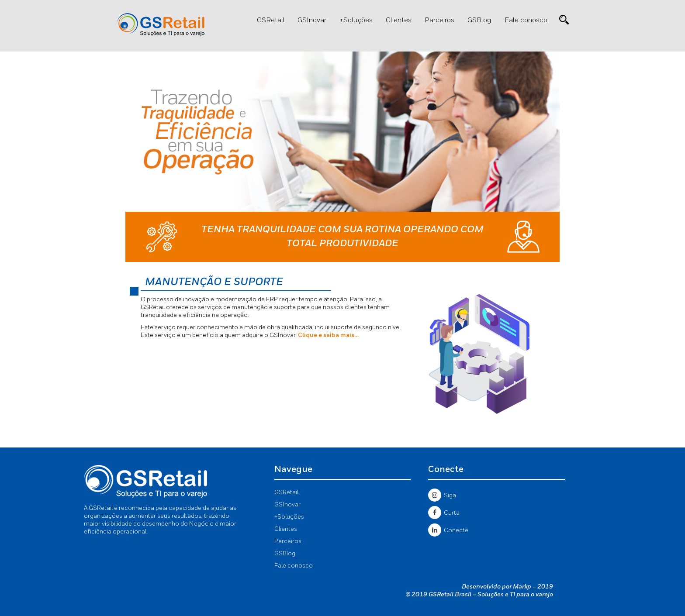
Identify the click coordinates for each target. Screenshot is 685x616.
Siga (442, 496)
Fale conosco (526, 21)
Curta (444, 513)
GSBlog (479, 21)
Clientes (399, 21)
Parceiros (439, 21)
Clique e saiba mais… (328, 335)
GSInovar (312, 21)
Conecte (448, 530)
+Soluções (356, 21)
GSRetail (271, 21)
